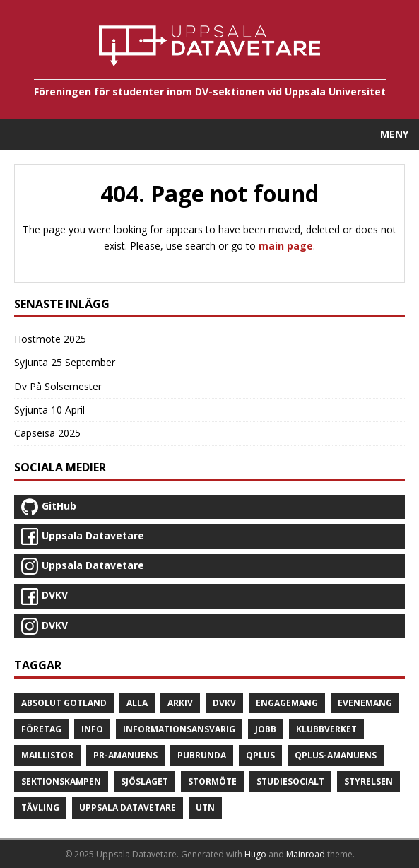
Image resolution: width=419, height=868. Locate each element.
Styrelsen (368, 781)
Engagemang (287, 703)
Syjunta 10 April (49, 410)
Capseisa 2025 (47, 433)
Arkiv (180, 703)
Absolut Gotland (64, 703)
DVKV (224, 703)
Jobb (266, 729)
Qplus (260, 755)
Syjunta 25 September (65, 362)
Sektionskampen (61, 781)
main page (286, 246)
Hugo (255, 854)
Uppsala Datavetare (128, 808)
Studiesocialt (290, 781)
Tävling (40, 808)
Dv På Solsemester (58, 386)
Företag (41, 729)
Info (92, 729)
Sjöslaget (144, 781)
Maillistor (47, 755)
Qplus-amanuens (336, 755)
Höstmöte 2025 (50, 339)
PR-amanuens (125, 755)
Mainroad (306, 854)
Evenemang (365, 703)
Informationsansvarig (179, 729)
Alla (137, 703)
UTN (205, 808)
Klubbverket (326, 729)
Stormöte (212, 781)
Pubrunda (202, 755)
